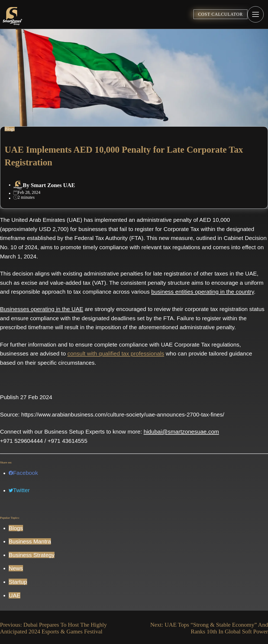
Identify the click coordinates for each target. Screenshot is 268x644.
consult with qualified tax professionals (116, 353)
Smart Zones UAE (53, 185)
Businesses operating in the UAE (42, 309)
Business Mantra (30, 541)
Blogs (16, 528)
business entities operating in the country (203, 292)
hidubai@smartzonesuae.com (181, 432)
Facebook (23, 473)
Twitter (19, 490)
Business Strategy (32, 555)
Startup (18, 582)
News (16, 568)
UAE (14, 595)
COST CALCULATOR (220, 14)
